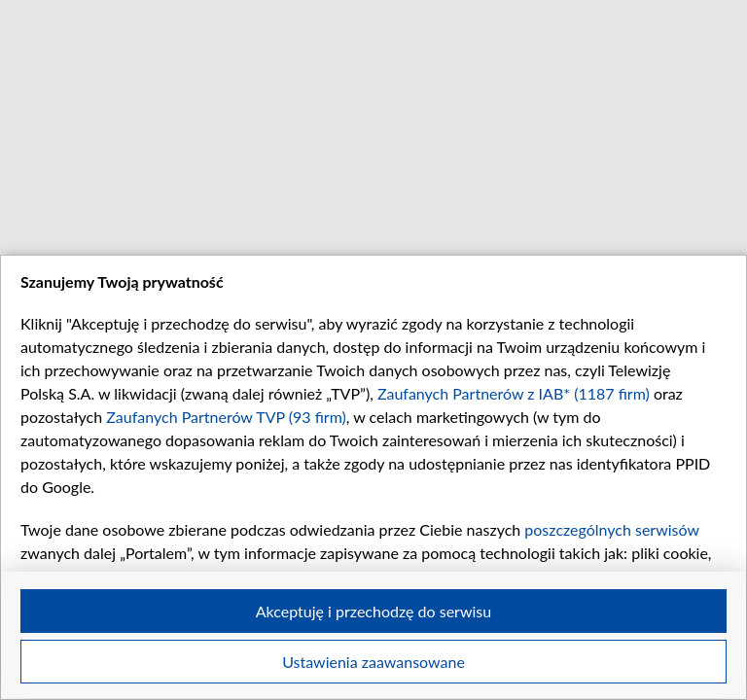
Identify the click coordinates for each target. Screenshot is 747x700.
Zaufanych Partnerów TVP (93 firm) (226, 417)
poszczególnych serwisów (611, 529)
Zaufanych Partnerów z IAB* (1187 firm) (514, 393)
